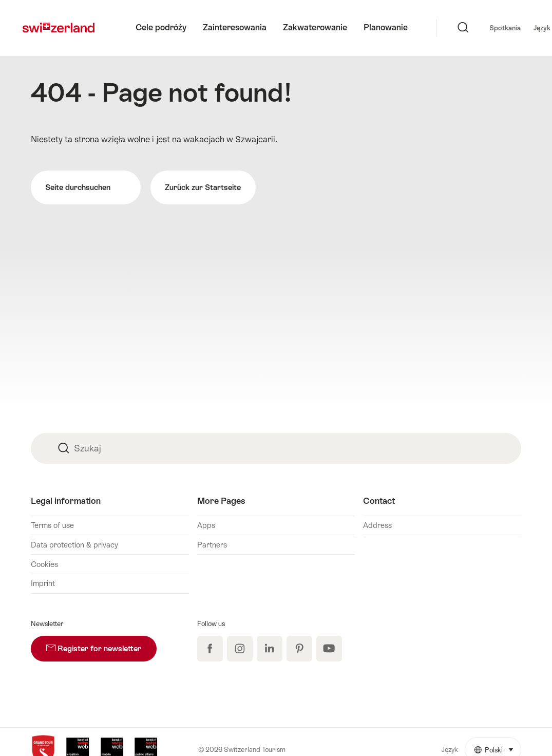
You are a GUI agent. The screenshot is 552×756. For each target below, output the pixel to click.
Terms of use (52, 525)
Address (377, 525)
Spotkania (457, 28)
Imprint (43, 583)
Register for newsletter (101, 644)
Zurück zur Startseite (203, 187)
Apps (206, 525)
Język (500, 27)
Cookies (44, 564)
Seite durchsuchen (86, 187)
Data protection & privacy (74, 545)
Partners (212, 545)
